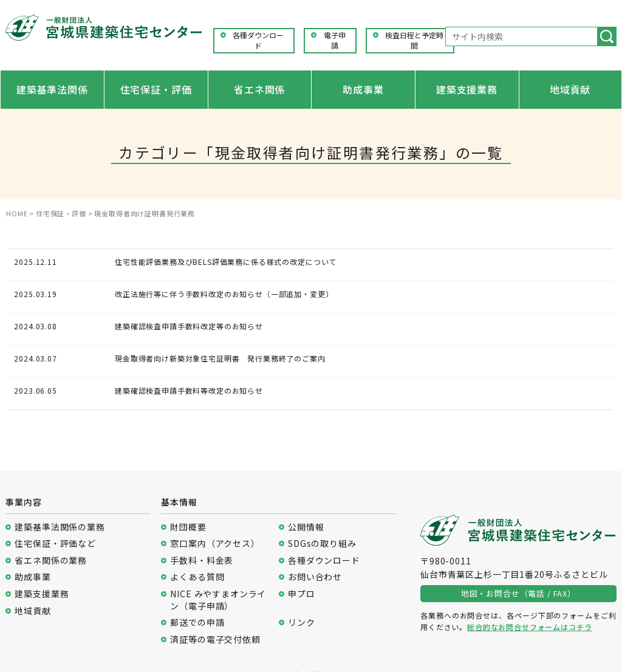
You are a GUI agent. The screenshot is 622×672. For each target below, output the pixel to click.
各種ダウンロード (258, 40)
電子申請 (335, 40)
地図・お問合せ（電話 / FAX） (518, 593)
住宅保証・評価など (55, 543)
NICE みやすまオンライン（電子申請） (218, 600)
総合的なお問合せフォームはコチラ (529, 627)
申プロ (302, 594)
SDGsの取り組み (322, 543)
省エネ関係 (259, 89)
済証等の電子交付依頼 (215, 639)
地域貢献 (570, 89)
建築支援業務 (467, 89)
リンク (302, 622)
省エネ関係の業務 (51, 561)
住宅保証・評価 (156, 89)
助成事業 (363, 89)
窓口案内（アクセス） (215, 543)
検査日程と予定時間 (414, 40)
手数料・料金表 (202, 561)
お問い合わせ (315, 577)
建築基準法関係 (52, 89)
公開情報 (306, 527)
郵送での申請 (197, 622)
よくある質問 (197, 577)
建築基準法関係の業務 (60, 527)
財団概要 (188, 527)
